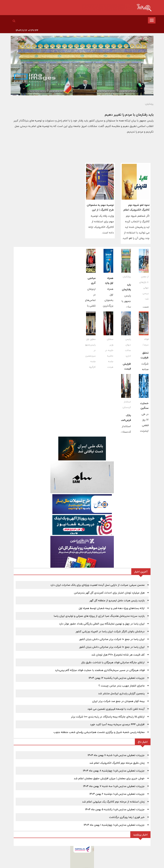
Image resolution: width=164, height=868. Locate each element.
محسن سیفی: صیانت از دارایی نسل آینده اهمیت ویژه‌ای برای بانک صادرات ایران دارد (97, 585)
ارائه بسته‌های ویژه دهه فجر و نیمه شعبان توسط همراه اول (112, 608)
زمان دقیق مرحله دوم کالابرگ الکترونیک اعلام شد (117, 763)
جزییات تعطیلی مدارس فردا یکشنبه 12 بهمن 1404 (117, 678)
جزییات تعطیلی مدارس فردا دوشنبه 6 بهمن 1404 (117, 794)
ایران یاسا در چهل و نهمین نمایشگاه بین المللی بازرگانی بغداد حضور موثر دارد (102, 624)
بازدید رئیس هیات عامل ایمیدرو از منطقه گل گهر (117, 600)
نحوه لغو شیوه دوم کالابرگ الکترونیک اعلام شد (137, 210)
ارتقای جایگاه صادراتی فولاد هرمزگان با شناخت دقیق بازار (113, 662)
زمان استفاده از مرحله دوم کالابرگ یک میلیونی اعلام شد (113, 802)
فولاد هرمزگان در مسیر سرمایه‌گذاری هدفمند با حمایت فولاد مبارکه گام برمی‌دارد (100, 670)
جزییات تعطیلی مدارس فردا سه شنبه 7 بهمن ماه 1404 (114, 786)
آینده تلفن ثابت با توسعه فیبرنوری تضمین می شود (116, 709)
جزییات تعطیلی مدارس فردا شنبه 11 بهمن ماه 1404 (116, 755)
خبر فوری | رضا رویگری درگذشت (127, 817)
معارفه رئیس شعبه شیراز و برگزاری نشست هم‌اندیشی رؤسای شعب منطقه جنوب (99, 732)
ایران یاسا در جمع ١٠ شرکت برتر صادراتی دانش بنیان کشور (112, 639)
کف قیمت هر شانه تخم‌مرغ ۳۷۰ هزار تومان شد (118, 655)
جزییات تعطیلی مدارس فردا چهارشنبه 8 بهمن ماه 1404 (114, 771)
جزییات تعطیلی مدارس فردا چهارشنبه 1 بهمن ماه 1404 (114, 825)
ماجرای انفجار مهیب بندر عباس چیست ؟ (122, 686)
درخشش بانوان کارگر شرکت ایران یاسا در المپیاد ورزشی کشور (110, 631)
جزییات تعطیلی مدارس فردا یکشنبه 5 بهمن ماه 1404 (115, 809)
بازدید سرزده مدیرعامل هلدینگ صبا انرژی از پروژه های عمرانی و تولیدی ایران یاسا (99, 616)
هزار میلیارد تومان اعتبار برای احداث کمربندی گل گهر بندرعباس (109, 593)
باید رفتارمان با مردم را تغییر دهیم (129, 115)
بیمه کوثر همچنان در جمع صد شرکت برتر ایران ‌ (118, 701)
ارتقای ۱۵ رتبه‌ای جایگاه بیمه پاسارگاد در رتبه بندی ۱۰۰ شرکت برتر (108, 717)
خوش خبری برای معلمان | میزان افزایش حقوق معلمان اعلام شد (109, 778)
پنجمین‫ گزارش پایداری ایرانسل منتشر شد (121, 693)
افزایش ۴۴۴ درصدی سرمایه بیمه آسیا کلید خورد (117, 724)
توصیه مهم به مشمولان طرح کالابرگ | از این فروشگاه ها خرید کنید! (100, 210)
